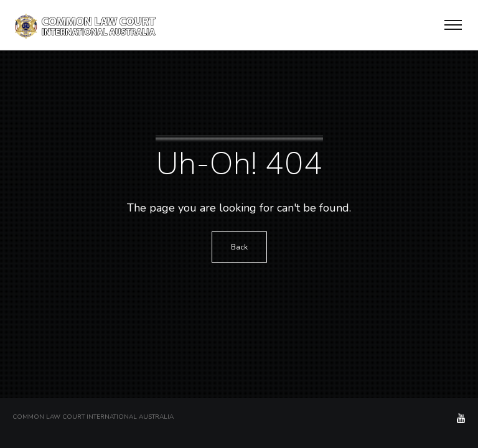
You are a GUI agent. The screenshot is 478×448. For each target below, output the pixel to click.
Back (239, 247)
